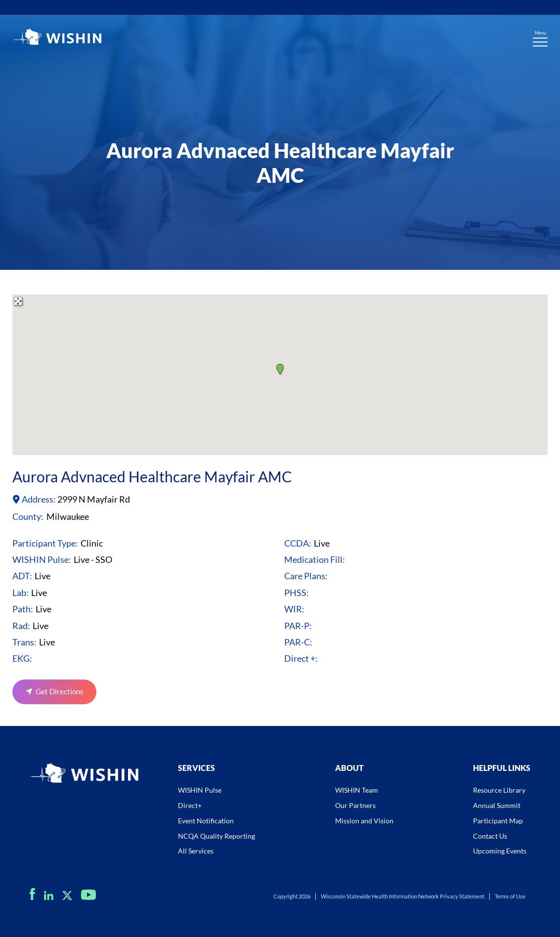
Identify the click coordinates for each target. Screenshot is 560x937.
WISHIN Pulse (200, 790)
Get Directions (60, 691)
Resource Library (499, 790)
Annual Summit (497, 805)
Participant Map (498, 821)
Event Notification (206, 821)
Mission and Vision (364, 821)
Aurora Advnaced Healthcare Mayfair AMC (152, 476)
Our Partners (355, 805)
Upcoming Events (500, 851)
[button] (280, 369)
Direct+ (190, 805)
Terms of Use (510, 896)
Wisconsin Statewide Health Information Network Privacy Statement (403, 896)
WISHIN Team (357, 790)
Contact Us (490, 836)
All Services (196, 851)
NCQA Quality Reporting (216, 836)
